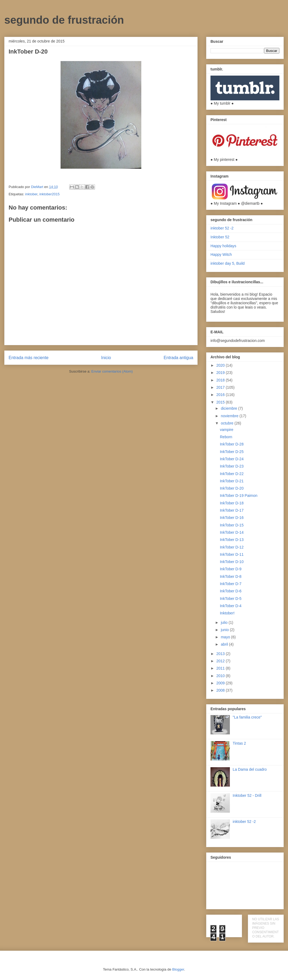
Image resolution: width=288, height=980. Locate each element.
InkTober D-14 (232, 532)
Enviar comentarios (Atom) (112, 371)
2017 (221, 387)
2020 (221, 365)
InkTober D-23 (232, 466)
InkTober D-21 (232, 481)
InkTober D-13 (232, 540)
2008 (221, 690)
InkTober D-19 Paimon (239, 496)
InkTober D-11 (232, 554)
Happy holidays (223, 246)
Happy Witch (221, 254)
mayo (226, 637)
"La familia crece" (247, 717)
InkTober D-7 (231, 584)
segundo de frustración (64, 20)
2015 (221, 402)
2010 (221, 676)
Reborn (226, 437)
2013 (221, 654)
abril (225, 644)
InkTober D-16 (232, 518)
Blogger (178, 969)
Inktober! (227, 613)
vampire (227, 430)
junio (225, 630)
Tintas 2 (239, 743)
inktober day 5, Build (228, 263)
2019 (221, 373)
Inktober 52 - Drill (247, 795)
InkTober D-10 (232, 562)
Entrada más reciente (29, 358)
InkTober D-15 (232, 525)
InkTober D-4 (231, 606)
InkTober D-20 (232, 488)
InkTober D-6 (231, 591)
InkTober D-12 (232, 547)
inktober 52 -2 (222, 228)
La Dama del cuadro (250, 769)
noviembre (230, 416)
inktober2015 (49, 194)
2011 (221, 668)
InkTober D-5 (231, 599)
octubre (228, 423)
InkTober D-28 (232, 444)
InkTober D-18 (232, 503)
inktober (31, 194)
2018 (221, 380)
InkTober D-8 (231, 576)
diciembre (229, 408)
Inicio (106, 358)
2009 (221, 683)
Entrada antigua (178, 358)
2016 (221, 395)
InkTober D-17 (232, 510)
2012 (221, 661)
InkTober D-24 (232, 459)
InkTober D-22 (232, 474)
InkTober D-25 (232, 452)
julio (225, 622)
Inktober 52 (220, 237)
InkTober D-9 (231, 569)
